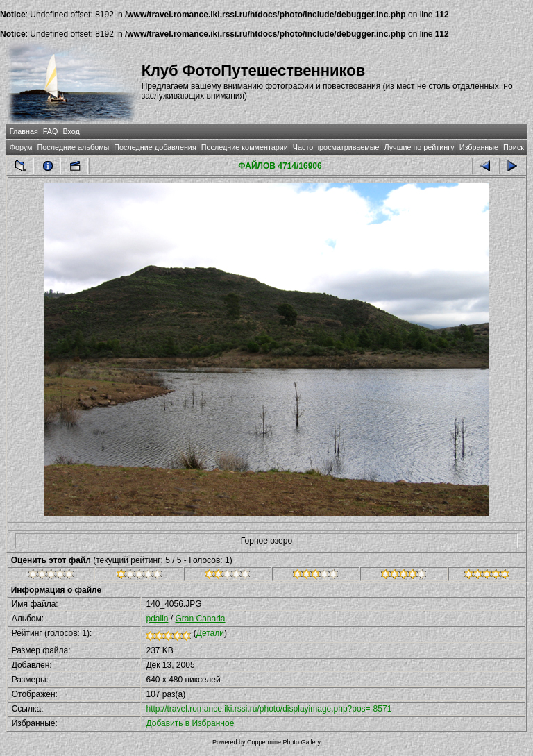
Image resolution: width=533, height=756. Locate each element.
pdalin (157, 619)
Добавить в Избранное (190, 723)
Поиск (514, 147)
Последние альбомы (73, 147)
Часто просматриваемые (336, 147)
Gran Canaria (201, 619)
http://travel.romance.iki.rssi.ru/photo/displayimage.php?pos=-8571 (269, 709)
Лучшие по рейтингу (420, 147)
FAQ (51, 131)
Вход (71, 131)
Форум (21, 147)
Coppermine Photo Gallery (284, 742)
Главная (24, 131)
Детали (210, 633)
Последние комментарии (245, 147)
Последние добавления (155, 147)
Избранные (479, 147)
